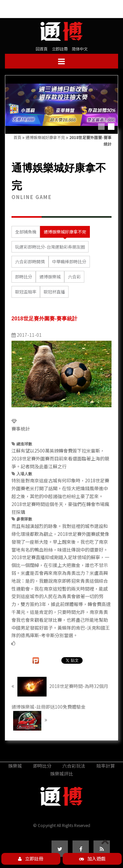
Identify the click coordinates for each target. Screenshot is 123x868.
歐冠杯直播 (54, 292)
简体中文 (80, 49)
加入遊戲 (92, 858)
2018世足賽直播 (28, 557)
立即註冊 (60, 49)
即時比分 (24, 277)
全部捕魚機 (26, 232)
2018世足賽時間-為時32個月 (60, 687)
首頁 (17, 137)
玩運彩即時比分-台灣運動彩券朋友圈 (50, 247)
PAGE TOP (105, 847)
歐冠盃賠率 (26, 292)
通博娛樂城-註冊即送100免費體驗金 (49, 717)
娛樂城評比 (62, 774)
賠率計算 (106, 766)
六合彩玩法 (74, 766)
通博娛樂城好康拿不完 (45, 137)
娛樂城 (15, 766)
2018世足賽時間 (28, 504)
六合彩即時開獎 (30, 262)
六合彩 (74, 277)
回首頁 (42, 49)
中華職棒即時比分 (69, 262)
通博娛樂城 (50, 277)
